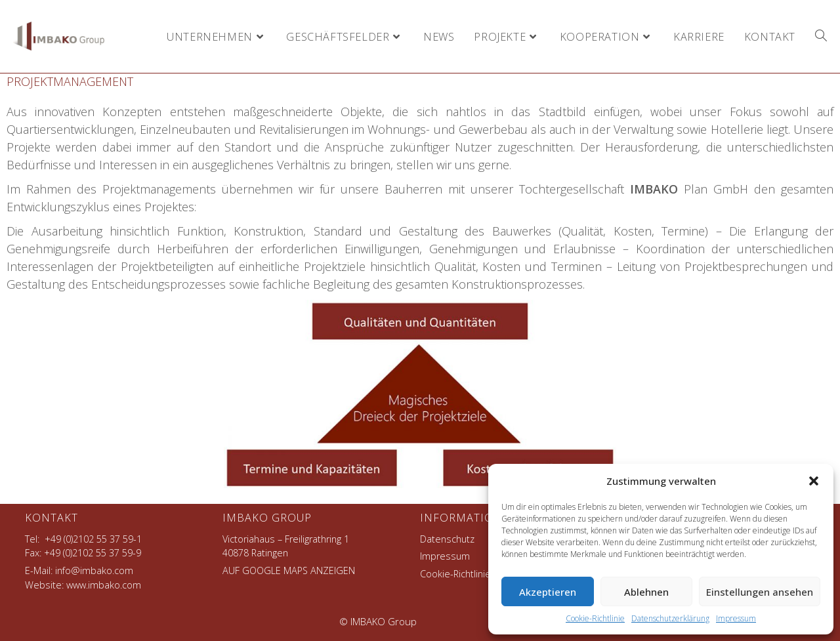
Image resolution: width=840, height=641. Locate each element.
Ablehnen (646, 592)
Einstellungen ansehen (760, 592)
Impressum (736, 618)
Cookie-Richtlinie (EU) (465, 574)
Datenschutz (447, 539)
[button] (814, 481)
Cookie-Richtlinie (595, 618)
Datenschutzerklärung (670, 618)
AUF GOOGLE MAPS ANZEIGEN (289, 570)
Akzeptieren (548, 592)
